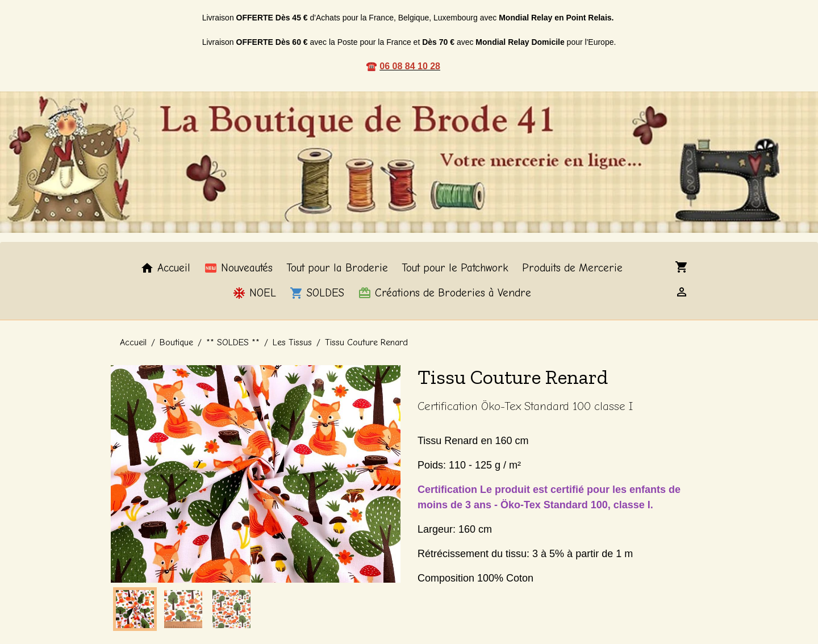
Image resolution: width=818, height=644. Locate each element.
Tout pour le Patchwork (455, 268)
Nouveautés (238, 268)
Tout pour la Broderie (337, 268)
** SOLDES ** (233, 342)
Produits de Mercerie (572, 268)
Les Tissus (292, 342)
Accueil (165, 268)
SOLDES (317, 293)
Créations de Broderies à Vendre (445, 293)
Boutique (176, 342)
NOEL (254, 293)
